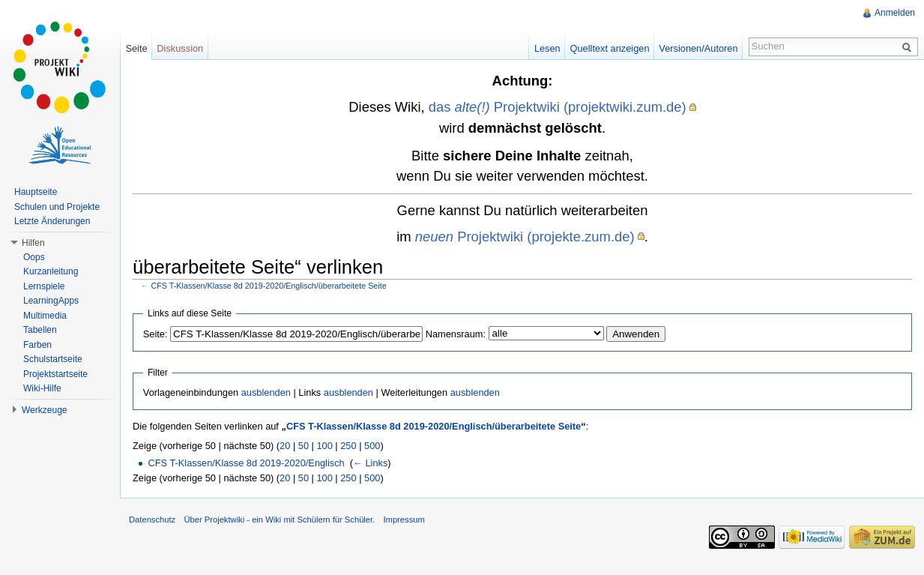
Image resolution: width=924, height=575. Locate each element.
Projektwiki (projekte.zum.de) (525, 237)
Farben (37, 345)
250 (348, 446)
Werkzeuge (44, 410)
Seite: (155, 334)
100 (324, 446)
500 (372, 446)
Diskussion (180, 48)
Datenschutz (152, 520)
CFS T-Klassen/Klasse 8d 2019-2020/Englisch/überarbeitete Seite (269, 286)
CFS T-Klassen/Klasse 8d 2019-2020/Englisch (246, 463)
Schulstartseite (53, 359)
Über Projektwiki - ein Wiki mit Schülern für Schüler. (279, 520)
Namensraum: (456, 334)
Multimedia (45, 316)
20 (285, 446)
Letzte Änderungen (52, 221)
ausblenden (266, 392)
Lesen (547, 48)
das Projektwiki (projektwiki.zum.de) (558, 107)
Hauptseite (36, 192)
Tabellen (40, 330)
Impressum (404, 520)
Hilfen (33, 243)
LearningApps (51, 301)
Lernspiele (44, 286)
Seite (136, 48)
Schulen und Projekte (57, 207)
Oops (34, 257)
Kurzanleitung (51, 271)
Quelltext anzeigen (610, 48)
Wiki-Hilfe (42, 388)
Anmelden (895, 13)
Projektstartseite (55, 374)
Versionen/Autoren (698, 48)
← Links (370, 463)
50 (304, 446)
